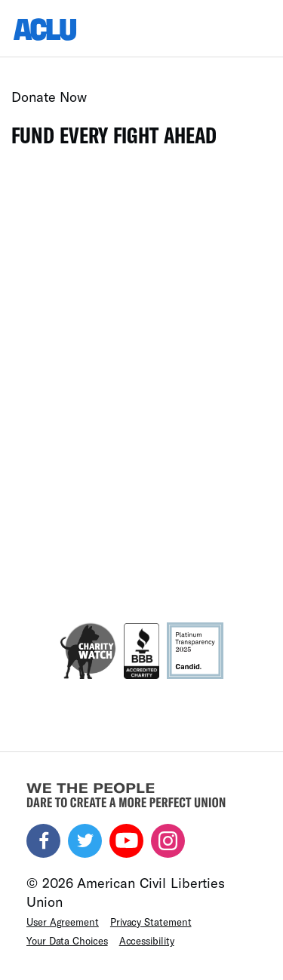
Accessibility (147, 941)
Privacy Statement (151, 922)
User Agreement (63, 922)
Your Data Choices (67, 941)
